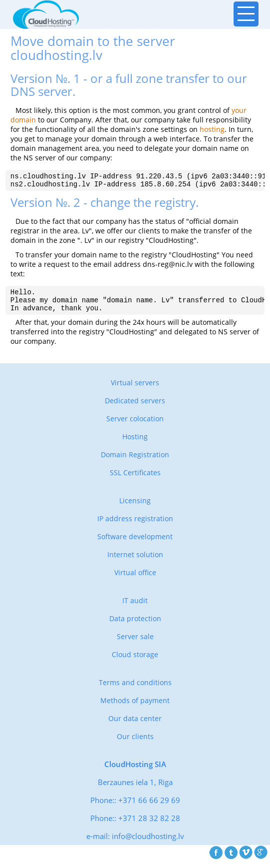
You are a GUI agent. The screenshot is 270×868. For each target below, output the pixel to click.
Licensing (135, 508)
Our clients (135, 744)
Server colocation (135, 426)
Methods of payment (135, 708)
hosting (212, 129)
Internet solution (135, 562)
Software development (135, 544)
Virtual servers (135, 390)
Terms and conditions (135, 690)
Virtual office (135, 580)
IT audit (135, 608)
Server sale (135, 644)
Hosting (135, 444)
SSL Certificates (135, 480)
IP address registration (135, 526)
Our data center (135, 726)
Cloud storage (135, 662)
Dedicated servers (135, 408)
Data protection (135, 626)
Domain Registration (135, 462)
